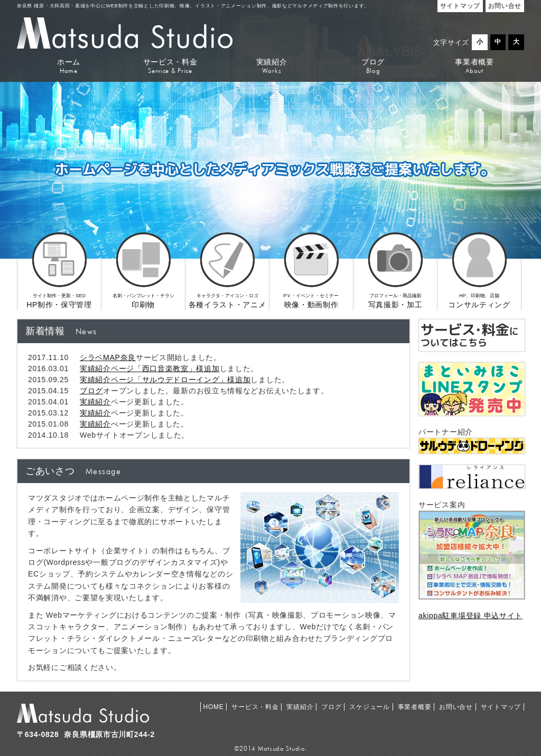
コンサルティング (479, 284)
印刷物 (143, 284)
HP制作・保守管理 (59, 284)
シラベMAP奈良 (108, 357)
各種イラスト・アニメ (227, 284)
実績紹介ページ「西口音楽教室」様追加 (150, 368)
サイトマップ (501, 707)
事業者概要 (474, 66)
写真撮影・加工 (395, 284)
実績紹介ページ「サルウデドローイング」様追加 (165, 380)
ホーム (69, 66)
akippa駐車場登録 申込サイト (470, 616)
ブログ (373, 66)
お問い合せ (456, 707)
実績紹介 (272, 66)
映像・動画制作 (311, 284)
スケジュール (369, 707)
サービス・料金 (170, 66)
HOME (214, 707)
